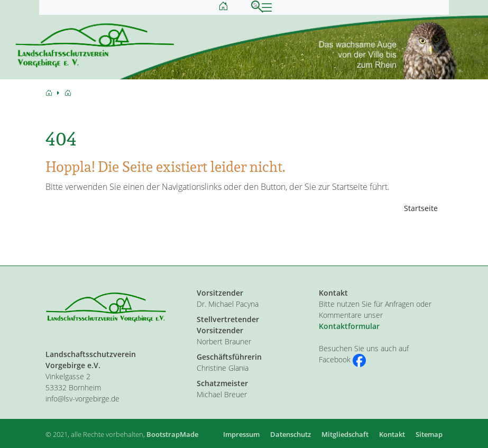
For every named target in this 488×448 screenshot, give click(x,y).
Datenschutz (291, 434)
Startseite (421, 208)
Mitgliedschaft (345, 434)
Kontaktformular (349, 326)
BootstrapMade (172, 434)
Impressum (241, 434)
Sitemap (429, 434)
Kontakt (392, 434)
